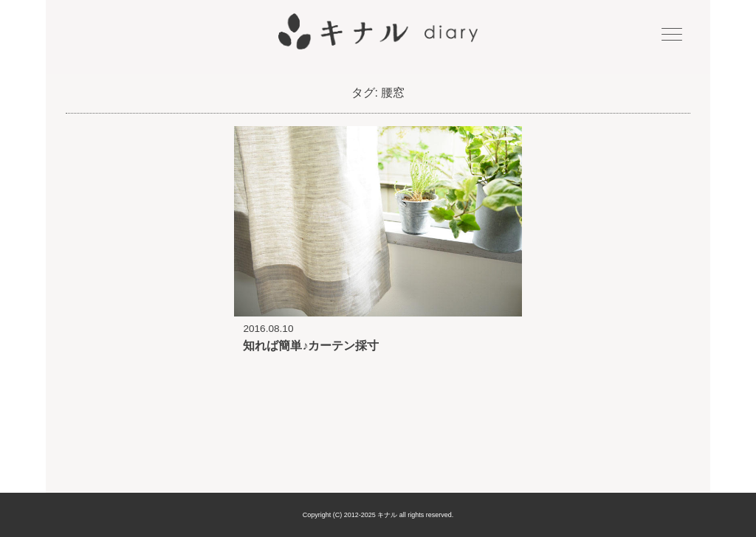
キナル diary (378, 32)
